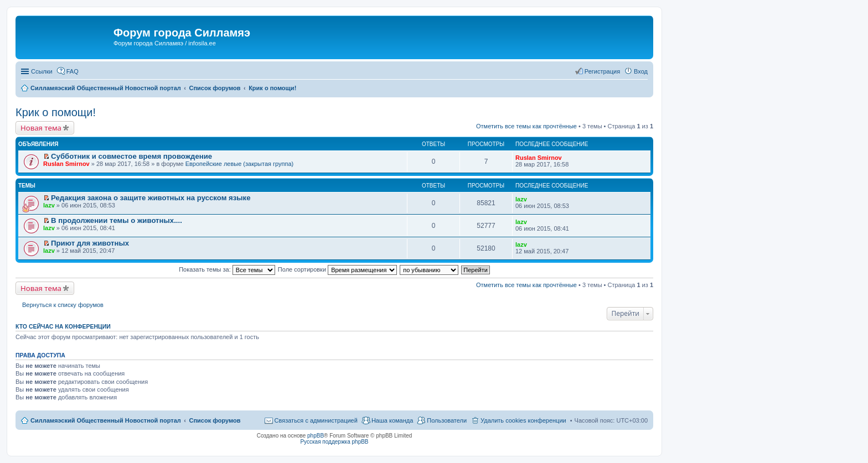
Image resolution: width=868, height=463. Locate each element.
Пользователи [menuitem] (447, 420)
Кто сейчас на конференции (63, 326)
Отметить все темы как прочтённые (526, 126)
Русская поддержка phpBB (334, 442)
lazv (49, 205)
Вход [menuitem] (641, 71)
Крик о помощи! (56, 112)
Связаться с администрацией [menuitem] (316, 420)
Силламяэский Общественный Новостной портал (106, 420)
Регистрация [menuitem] (602, 71)
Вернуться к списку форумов (63, 305)
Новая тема (41, 128)
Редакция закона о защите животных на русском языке (151, 198)
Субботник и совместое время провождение (131, 156)
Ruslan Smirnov (66, 164)
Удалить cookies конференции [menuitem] (523, 420)
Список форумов (215, 420)
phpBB (316, 436)
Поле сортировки (337, 269)
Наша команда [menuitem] (392, 420)
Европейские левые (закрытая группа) (240, 164)
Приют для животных (90, 243)
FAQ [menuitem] (73, 71)
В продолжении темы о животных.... (117, 220)
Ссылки (42, 71)
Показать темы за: (227, 269)
